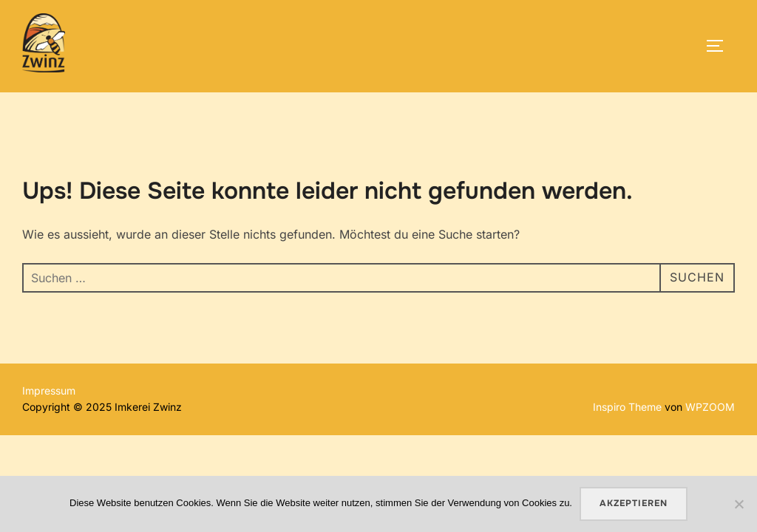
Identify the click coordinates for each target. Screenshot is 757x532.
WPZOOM (710, 407)
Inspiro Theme (627, 407)
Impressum (49, 391)
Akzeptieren (634, 503)
